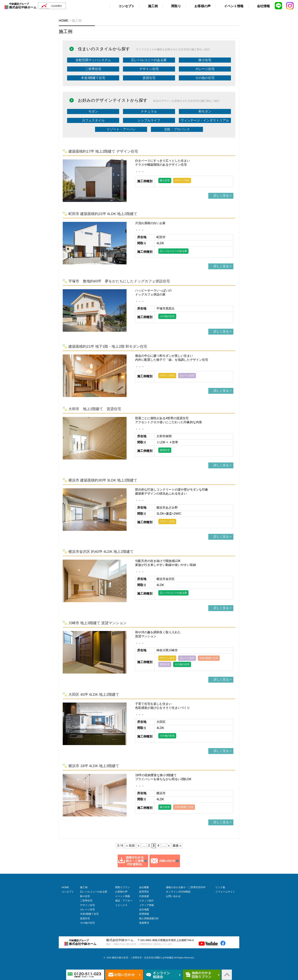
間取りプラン (123, 887)
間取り (176, 6)
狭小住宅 (205, 60)
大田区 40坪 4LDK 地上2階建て (94, 694)
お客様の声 (202, 6)
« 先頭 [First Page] (130, 846)
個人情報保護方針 (149, 918)
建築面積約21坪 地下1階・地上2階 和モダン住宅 (108, 346)
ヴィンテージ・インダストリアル (205, 120)
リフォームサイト (225, 892)
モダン (93, 111)
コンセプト (126, 6)
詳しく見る (221, 196)
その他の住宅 (205, 78)
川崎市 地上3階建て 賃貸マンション (97, 623)
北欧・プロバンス (177, 129)
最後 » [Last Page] (177, 846)
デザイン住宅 (149, 69)
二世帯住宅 (93, 69)
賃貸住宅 (149, 78)
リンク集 (220, 887)
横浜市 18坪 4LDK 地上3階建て (94, 766)
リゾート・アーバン (121, 129)
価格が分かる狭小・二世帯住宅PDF (186, 887)
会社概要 (144, 887)
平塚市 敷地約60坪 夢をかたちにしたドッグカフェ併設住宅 (119, 281)
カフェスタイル (93, 120)
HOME (65, 887)
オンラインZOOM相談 (178, 892)
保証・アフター (124, 901)
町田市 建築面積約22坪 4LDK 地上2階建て (103, 214)
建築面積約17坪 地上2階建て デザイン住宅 (103, 151)
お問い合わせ (173, 896)
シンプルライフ (149, 120)
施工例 (153, 6)
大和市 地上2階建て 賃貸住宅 (95, 409)
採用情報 (144, 914)
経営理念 (144, 892)
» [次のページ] (169, 846)
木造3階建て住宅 (93, 78)
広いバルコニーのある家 (149, 60)
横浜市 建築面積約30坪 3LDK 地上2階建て (103, 480)
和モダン (205, 111)
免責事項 (144, 923)
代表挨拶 (144, 896)
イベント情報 (234, 6)
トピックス (121, 905)
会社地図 (144, 909)
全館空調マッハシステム (93, 60)
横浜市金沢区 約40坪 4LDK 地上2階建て (101, 552)
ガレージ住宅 (205, 69)
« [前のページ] (139, 846)
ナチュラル (149, 111)
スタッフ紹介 (147, 901)
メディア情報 (147, 905)
